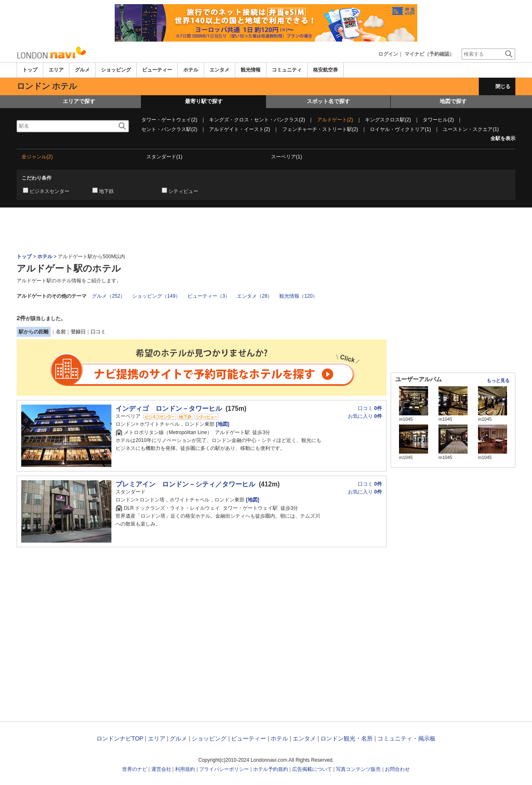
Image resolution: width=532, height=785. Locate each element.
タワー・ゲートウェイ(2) (169, 120)
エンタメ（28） (255, 296)
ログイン (388, 54)
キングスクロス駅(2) (388, 120)
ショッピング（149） (156, 296)
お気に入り (365, 416)
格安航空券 (325, 70)
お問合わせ (397, 769)
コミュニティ (287, 70)
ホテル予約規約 (271, 769)
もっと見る (498, 380)
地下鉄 (106, 191)
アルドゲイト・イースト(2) (240, 129)
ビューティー (157, 70)
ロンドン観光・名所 (347, 738)
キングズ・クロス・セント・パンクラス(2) (257, 120)
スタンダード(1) (164, 157)
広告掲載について (312, 769)
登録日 (78, 332)
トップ (30, 70)
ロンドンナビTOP (120, 738)
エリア (56, 70)
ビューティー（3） (209, 296)
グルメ (82, 70)
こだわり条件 (37, 178)
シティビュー (183, 191)
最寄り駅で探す (204, 101)
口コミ (98, 332)
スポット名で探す (328, 101)
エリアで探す (79, 101)
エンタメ (219, 70)
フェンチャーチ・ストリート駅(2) (320, 129)
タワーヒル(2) (438, 120)
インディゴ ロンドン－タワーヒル (169, 409)
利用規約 (185, 769)
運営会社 (161, 769)
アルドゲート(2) (335, 120)
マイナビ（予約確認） (429, 54)
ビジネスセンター (49, 191)
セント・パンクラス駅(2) (169, 129)
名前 (61, 332)
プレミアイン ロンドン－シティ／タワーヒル (185, 484)
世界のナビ (135, 769)
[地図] (222, 424)
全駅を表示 (503, 138)
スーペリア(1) (287, 157)
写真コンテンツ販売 (358, 769)
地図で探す (453, 101)
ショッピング (116, 70)
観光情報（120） (298, 296)
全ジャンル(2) (37, 157)
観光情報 (251, 70)
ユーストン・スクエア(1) (471, 129)
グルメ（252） (108, 296)
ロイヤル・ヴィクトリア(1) (400, 129)
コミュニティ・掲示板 (406, 738)
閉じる (503, 86)
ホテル (191, 70)
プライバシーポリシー (224, 769)
